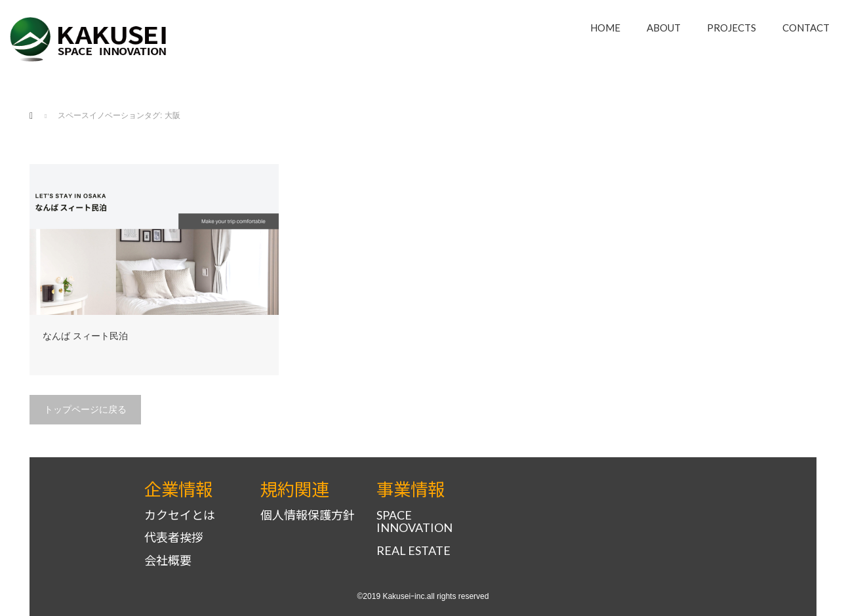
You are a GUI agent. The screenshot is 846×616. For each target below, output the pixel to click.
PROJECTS (732, 28)
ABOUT (664, 28)
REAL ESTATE (413, 551)
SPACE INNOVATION (414, 522)
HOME (605, 28)
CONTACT (806, 28)
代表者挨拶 (174, 538)
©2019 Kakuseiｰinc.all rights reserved (423, 596)
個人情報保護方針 (308, 515)
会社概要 (168, 561)
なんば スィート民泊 (85, 336)
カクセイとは (180, 515)
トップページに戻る (85, 409)
